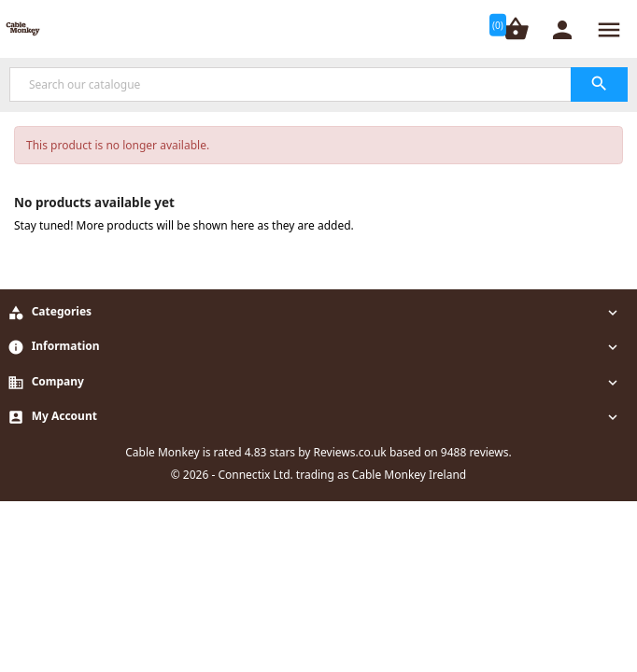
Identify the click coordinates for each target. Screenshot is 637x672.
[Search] (318, 84)
